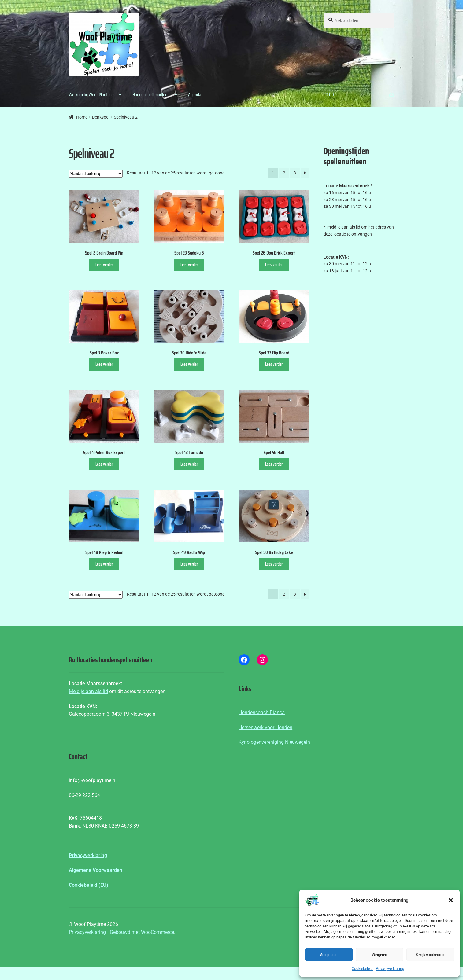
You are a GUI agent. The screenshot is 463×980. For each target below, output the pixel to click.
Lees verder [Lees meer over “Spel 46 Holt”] (274, 464)
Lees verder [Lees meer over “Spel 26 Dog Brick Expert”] (274, 265)
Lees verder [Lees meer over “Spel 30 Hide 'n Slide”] (189, 364)
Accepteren (329, 955)
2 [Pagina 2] (284, 173)
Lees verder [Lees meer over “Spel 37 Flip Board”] (274, 364)
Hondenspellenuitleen (151, 95)
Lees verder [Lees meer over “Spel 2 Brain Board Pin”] (104, 265)
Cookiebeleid (362, 969)
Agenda (195, 95)
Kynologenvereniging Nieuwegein (274, 742)
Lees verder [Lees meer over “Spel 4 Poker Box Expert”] (104, 464)
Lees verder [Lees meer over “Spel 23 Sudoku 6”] (189, 265)
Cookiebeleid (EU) (89, 885)
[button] (451, 900)
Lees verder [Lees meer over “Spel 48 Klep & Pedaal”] (104, 564)
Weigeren (380, 955)
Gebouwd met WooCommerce (142, 932)
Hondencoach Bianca (262, 712)
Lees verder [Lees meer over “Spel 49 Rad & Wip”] (189, 564)
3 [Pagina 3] (295, 173)
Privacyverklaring (390, 969)
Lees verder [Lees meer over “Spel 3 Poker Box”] (104, 364)
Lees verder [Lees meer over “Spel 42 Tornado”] (189, 464)
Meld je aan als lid (88, 691)
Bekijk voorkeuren (430, 955)
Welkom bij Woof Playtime (91, 95)
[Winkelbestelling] (96, 174)
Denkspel (101, 117)
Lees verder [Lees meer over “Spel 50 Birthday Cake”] (274, 564)
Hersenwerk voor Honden (265, 727)
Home (82, 117)
